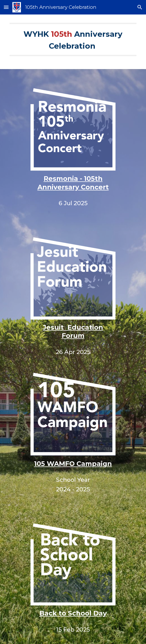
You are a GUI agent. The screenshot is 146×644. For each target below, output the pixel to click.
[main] (73, 42)
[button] (6, 7)
